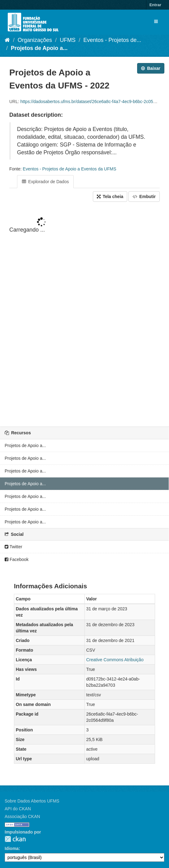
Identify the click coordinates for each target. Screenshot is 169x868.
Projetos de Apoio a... (39, 48)
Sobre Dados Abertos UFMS (32, 801)
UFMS (68, 40)
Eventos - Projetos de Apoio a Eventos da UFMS (70, 169)
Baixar (151, 68)
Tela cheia (110, 197)
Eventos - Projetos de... (112, 40)
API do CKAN (18, 809)
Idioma (12, 848)
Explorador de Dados (45, 182)
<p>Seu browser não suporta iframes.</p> (84, 315)
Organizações (35, 40)
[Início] (7, 40)
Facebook (17, 559)
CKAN (15, 839)
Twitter (13, 547)
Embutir (144, 197)
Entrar (155, 5)
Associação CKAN (22, 816)
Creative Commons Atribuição (115, 660)
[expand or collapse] (156, 21)
